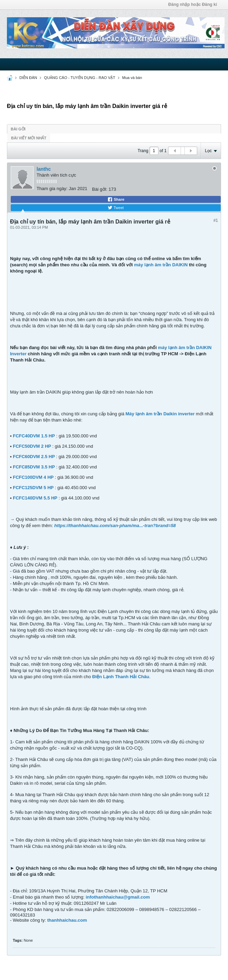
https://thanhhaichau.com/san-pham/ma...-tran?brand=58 (115, 526)
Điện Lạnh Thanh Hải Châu (121, 677)
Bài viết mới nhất (29, 138)
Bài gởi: (100, 189)
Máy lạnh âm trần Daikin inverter (160, 414)
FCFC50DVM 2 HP (32, 446)
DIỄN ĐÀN (28, 78)
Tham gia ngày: (52, 189)
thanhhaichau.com (67, 920)
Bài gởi (18, 129)
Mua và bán (132, 78)
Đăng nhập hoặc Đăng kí (193, 4)
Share (116, 199)
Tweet (116, 208)
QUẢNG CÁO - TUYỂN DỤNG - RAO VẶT (80, 78)
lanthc (44, 169)
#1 (216, 220)
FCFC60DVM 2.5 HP (34, 457)
